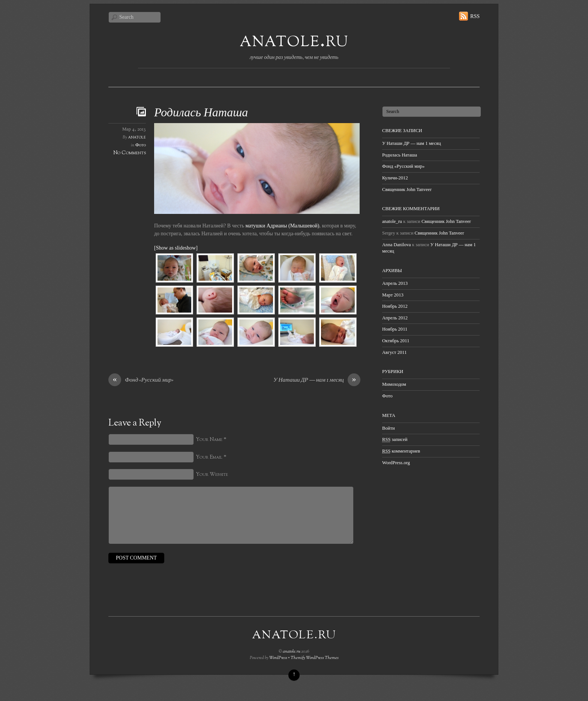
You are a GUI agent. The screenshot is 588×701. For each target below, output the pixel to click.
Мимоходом (394, 384)
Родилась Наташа (201, 113)
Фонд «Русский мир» (141, 381)
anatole (137, 137)
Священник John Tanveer (407, 190)
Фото (141, 145)
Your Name (209, 440)
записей (395, 439)
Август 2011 (394, 352)
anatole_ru (392, 221)
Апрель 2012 (395, 318)
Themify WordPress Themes (315, 658)
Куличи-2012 (395, 178)
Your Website (212, 475)
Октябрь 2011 (396, 341)
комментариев (401, 451)
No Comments (130, 153)
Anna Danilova (397, 245)
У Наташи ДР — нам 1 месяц (317, 381)
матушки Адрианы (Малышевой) (283, 226)
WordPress (278, 658)
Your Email (209, 457)
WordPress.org (396, 463)
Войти (388, 428)
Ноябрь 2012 (395, 306)
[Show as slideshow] (176, 248)
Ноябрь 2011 (395, 329)
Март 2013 (393, 295)
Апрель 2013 (395, 283)
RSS (475, 16)
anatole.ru (294, 41)
